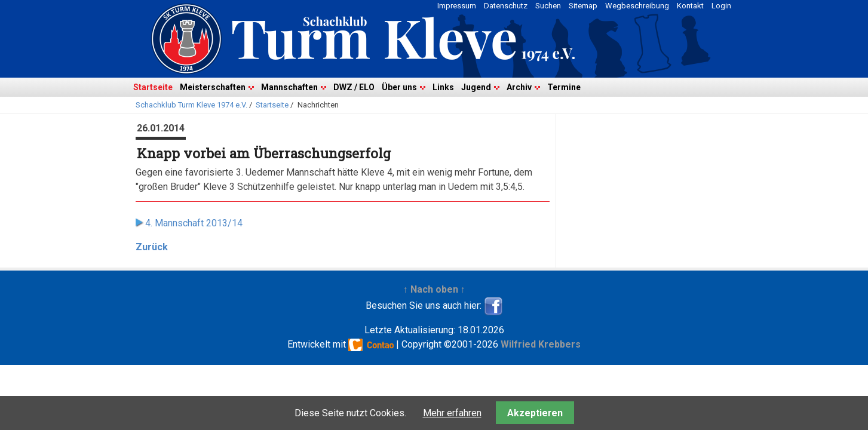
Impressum (457, 6)
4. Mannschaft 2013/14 (194, 223)
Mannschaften (289, 87)
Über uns (399, 87)
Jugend (476, 87)
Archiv (519, 87)
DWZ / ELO (354, 87)
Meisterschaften (213, 87)
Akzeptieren (535, 413)
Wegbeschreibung (637, 6)
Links (443, 87)
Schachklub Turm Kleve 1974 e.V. (191, 105)
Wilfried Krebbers (541, 344)
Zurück (152, 247)
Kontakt (690, 6)
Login (721, 6)
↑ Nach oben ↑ (434, 289)
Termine (564, 87)
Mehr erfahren (452, 413)
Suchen (548, 6)
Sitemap (583, 6)
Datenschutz (506, 6)
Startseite (153, 87)
